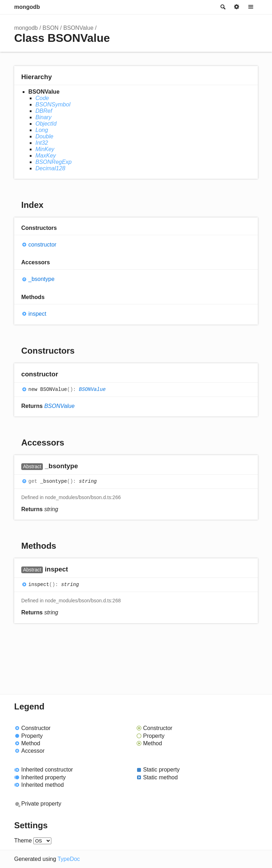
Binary (43, 117)
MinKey (45, 149)
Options (237, 7)
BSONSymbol (53, 104)
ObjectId (46, 124)
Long (42, 130)
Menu (251, 7)
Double (44, 136)
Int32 (42, 143)
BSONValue (78, 28)
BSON (50, 28)
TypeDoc (69, 859)
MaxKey (46, 156)
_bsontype (41, 279)
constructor (42, 245)
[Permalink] (65, 375)
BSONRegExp (53, 162)
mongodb (27, 7)
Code (42, 98)
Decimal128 (50, 168)
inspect (37, 314)
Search (222, 7)
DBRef (44, 111)
